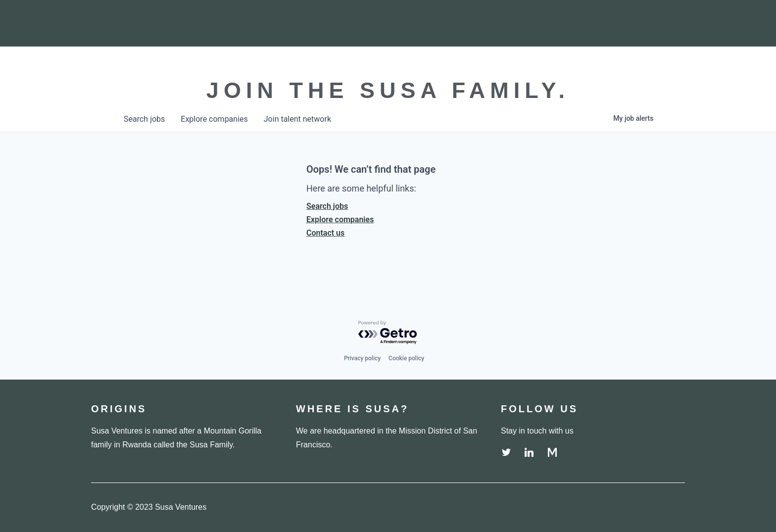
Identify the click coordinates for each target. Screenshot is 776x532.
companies (214, 119)
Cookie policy (406, 358)
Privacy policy (362, 358)
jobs (144, 119)
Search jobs (327, 206)
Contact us (325, 233)
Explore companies (340, 219)
